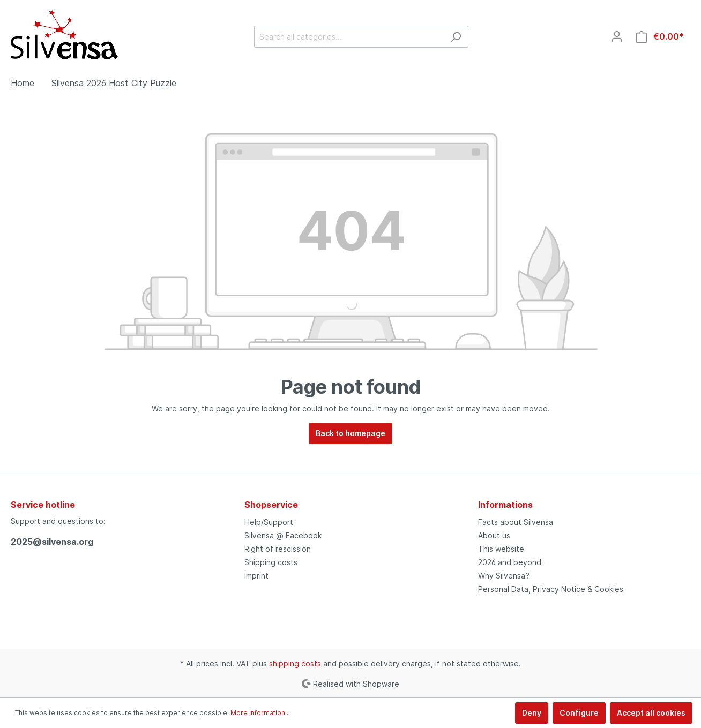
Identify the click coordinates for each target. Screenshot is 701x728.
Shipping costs (271, 562)
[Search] (456, 37)
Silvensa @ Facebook (283, 535)
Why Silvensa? (504, 576)
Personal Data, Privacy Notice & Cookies (551, 589)
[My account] (617, 36)
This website (501, 549)
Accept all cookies (651, 713)
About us (494, 535)
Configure (579, 713)
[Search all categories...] (349, 37)
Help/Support (269, 522)
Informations (505, 505)
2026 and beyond (510, 562)
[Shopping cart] (660, 37)
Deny (532, 713)
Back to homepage (350, 433)
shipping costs (295, 663)
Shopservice (271, 505)
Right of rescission (278, 549)
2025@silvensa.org (52, 542)
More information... (260, 713)
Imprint (256, 576)
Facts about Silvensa (516, 522)
